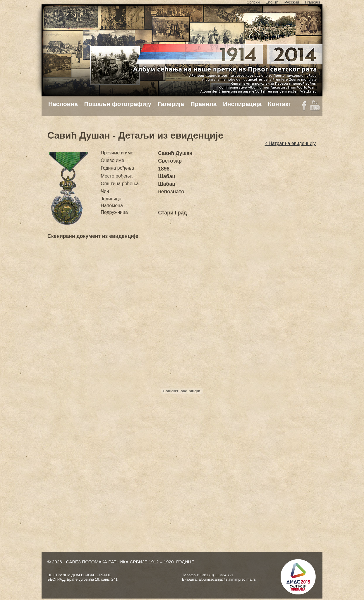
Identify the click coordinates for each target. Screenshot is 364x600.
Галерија (171, 104)
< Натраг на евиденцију (290, 143)
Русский (292, 2)
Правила (204, 104)
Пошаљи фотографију (118, 104)
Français (313, 2)
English (272, 2)
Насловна (63, 104)
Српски (253, 2)
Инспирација (242, 104)
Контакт (279, 104)
